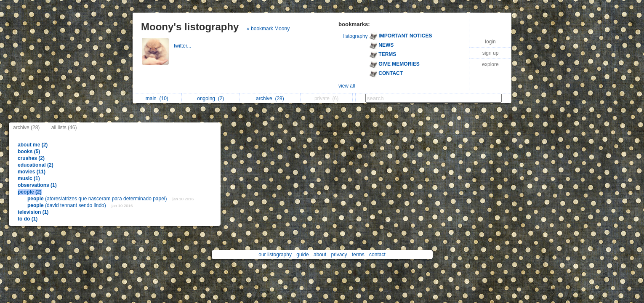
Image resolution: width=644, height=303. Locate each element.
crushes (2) (31, 158)
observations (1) (37, 185)
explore (490, 64)
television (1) (33, 212)
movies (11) (32, 172)
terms (358, 255)
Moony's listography (190, 27)
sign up (491, 53)
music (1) (29, 178)
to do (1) (28, 219)
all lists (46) (64, 128)
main (157, 98)
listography (356, 36)
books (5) (29, 151)
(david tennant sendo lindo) (67, 205)
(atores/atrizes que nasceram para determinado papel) (98, 199)
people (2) (30, 192)
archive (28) (26, 128)
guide (302, 255)
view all (347, 86)
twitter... (183, 46)
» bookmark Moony (268, 29)
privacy (339, 255)
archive (270, 98)
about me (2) (33, 145)
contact (377, 255)
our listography (275, 255)
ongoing (210, 98)
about (320, 255)
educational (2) (36, 165)
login (490, 42)
